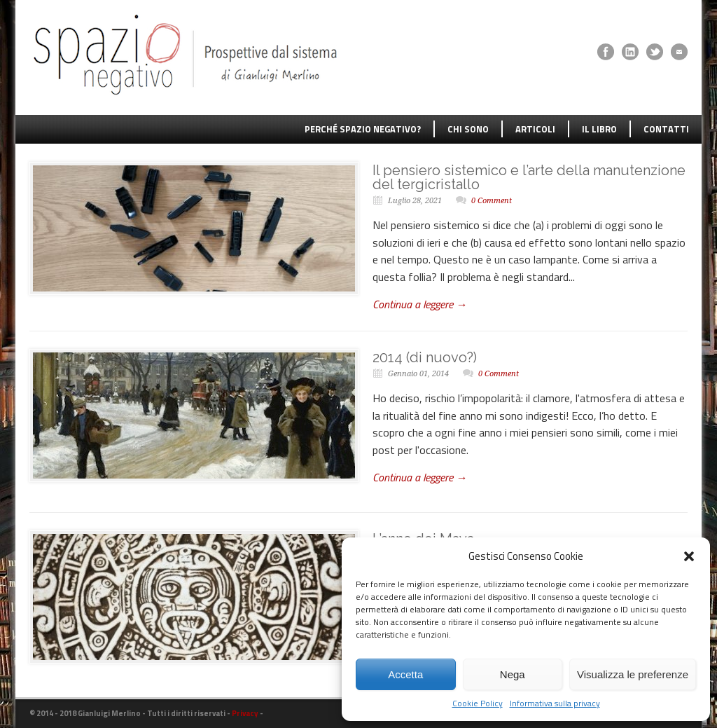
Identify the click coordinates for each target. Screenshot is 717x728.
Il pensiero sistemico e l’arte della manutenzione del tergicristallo (529, 177)
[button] (689, 556)
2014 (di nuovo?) (425, 357)
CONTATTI (666, 129)
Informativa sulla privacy (555, 703)
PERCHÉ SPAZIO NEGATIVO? (363, 129)
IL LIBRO (599, 129)
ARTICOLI (535, 129)
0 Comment (492, 201)
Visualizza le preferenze (633, 674)
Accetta (405, 674)
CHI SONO (468, 129)
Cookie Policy (478, 703)
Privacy (245, 713)
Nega (513, 674)
